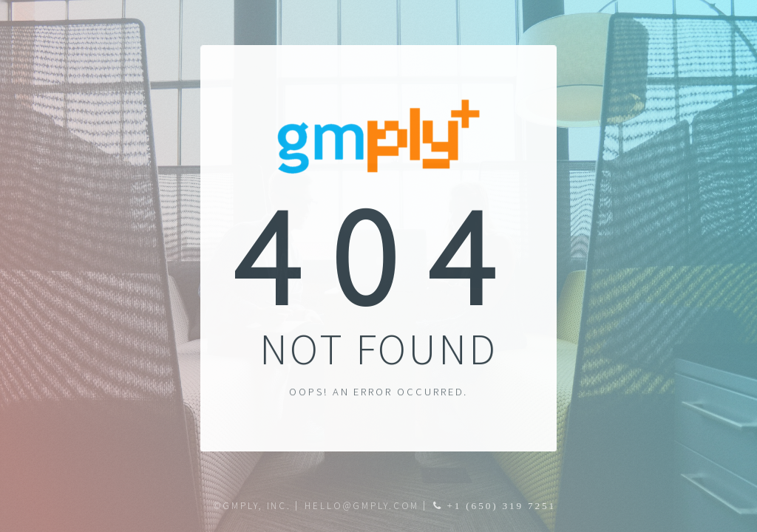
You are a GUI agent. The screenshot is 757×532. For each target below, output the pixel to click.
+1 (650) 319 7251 (500, 506)
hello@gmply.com (362, 506)
